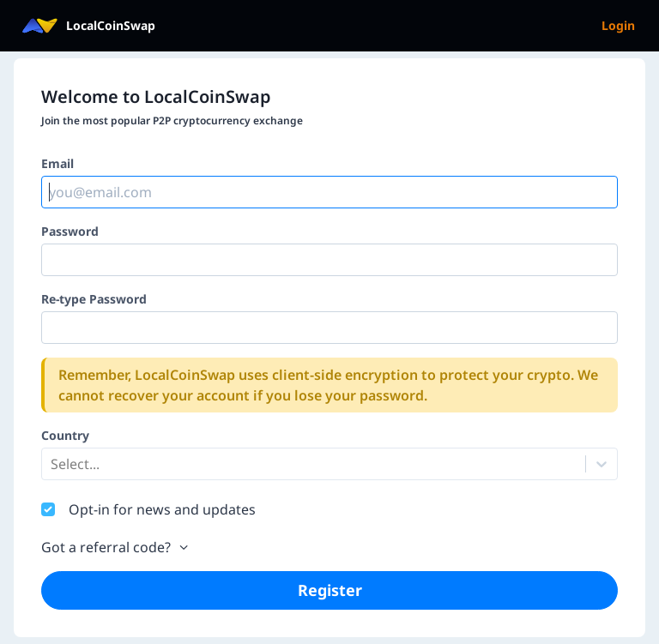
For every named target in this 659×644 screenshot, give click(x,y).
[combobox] (52, 464)
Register (330, 590)
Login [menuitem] (618, 25)
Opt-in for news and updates (162, 509)
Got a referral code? (116, 547)
